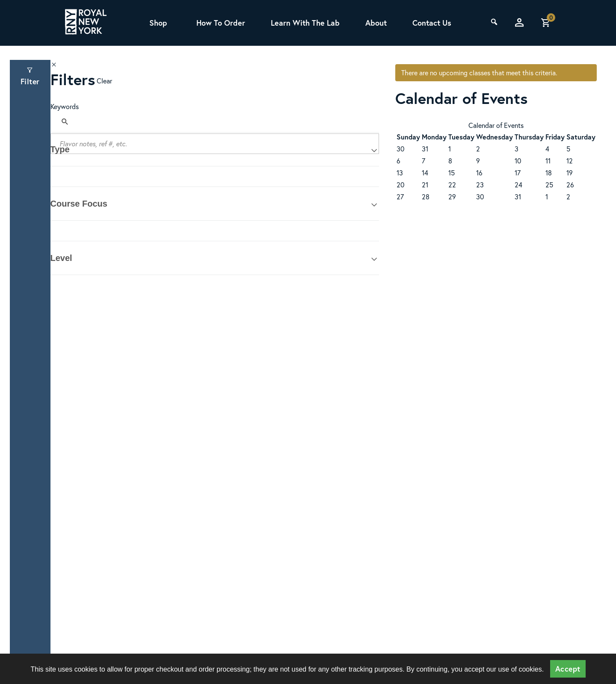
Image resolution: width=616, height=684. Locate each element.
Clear (104, 81)
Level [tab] (61, 258)
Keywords (65, 106)
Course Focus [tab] (79, 204)
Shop (158, 23)
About (376, 23)
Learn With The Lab (305, 23)
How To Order (221, 23)
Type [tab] (60, 149)
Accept (568, 669)
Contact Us (432, 23)
